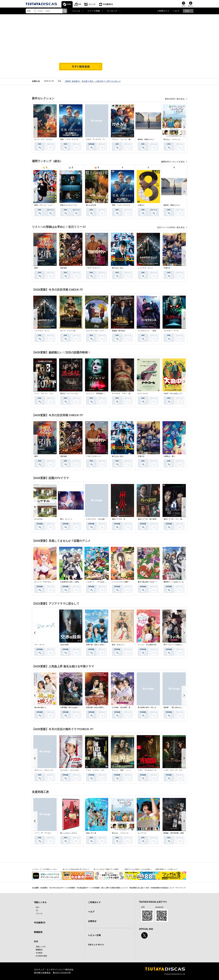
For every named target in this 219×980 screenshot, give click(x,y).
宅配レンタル (41, 947)
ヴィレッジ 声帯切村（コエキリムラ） (101, 394)
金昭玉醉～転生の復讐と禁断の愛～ (99, 707)
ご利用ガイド (163, 11)
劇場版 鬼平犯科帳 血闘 (174, 833)
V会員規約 (44, 888)
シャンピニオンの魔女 (120, 582)
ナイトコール (143, 394)
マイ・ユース (39, 645)
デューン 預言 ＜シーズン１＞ (124, 770)
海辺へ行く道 (91, 833)
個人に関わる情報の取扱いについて (115, 888)
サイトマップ (180, 888)
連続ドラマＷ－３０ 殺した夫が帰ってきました (182, 519)
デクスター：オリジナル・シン (72, 770)
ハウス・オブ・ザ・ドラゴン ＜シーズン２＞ (181, 770)
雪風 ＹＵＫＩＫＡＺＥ (69, 139)
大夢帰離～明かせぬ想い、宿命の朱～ (74, 707)
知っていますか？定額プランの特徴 (106, 869)
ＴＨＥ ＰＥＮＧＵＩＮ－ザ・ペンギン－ (154, 770)
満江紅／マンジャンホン (69, 394)
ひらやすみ (39, 519)
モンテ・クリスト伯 (68, 331)
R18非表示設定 (41, 956)
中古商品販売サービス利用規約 (88, 888)
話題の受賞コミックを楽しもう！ (167, 869)
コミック (92, 4)
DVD (69, 4)
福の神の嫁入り (40, 707)
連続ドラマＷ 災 (119, 519)
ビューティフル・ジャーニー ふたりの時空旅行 (104, 331)
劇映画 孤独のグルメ (146, 139)
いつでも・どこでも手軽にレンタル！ (45, 869)
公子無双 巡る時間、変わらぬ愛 (124, 707)
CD (80, 4)
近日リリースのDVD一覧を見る (171, 227)
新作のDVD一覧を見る (175, 99)
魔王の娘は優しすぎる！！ (148, 582)
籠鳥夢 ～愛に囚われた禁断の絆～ (177, 707)
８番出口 (141, 205)
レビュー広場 (94, 935)
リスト (184, 6)
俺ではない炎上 (118, 268)
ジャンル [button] (76, 11)
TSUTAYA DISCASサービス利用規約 (62, 888)
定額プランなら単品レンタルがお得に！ (138, 869)
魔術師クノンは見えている (174, 582)
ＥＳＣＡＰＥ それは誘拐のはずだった (101, 519)
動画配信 (38, 932)
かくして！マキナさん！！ (44, 582)
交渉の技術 (64, 645)
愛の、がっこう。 (67, 519)
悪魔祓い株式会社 (119, 331)
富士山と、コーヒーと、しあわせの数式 (179, 139)
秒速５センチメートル (69, 205)
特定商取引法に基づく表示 (139, 888)
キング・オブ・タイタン (44, 139)
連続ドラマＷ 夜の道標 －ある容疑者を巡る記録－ (158, 519)
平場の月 (167, 268)
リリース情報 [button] (94, 11)
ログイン (191, 6)
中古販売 (39, 953)
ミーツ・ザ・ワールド (43, 833)
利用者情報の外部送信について (162, 888)
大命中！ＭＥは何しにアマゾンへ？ (177, 394)
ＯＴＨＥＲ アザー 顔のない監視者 (126, 394)
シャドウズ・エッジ (145, 268)
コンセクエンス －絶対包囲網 (149, 331)
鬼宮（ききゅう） (119, 645)
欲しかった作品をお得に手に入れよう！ (77, 869)
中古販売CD (108, 4)
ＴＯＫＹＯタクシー (94, 268)
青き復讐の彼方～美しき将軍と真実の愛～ (154, 707)
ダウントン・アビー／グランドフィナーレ (50, 770)
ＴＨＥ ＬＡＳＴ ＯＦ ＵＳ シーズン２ (103, 770)
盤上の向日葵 (91, 205)
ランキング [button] (112, 11)
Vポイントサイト (96, 945)
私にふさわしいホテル (69, 833)
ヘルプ (176, 11)
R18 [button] (187, 11)
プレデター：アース (171, 331)
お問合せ (92, 921)
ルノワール (142, 833)
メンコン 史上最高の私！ (148, 645)
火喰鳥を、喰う (169, 456)
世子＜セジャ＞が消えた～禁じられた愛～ (179, 645)
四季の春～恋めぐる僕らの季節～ (99, 645)
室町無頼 (64, 268)
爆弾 (36, 268)
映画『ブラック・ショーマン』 (46, 205)
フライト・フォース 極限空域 (124, 139)
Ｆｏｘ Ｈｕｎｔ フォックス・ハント (49, 394)
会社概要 (35, 888)
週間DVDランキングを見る (173, 162)
